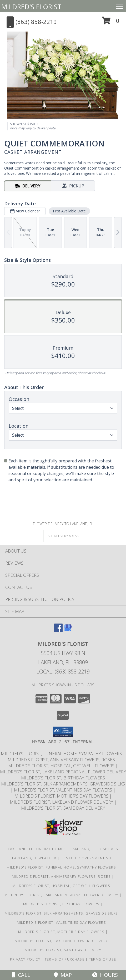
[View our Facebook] (58, 630)
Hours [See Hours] (105, 975)
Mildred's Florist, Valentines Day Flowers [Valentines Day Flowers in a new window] (64, 790)
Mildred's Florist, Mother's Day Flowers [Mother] (62, 796)
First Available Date (69, 211)
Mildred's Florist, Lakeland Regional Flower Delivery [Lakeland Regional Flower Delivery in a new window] (63, 772)
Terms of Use (103, 959)
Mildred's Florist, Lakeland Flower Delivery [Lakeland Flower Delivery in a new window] (62, 802)
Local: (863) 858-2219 (63, 672)
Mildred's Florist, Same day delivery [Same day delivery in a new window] (63, 808)
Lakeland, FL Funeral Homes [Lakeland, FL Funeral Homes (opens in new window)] (37, 849)
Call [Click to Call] (21, 975)
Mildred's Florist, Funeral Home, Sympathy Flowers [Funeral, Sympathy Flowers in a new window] (62, 754)
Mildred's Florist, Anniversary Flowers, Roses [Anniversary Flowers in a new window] (62, 760)
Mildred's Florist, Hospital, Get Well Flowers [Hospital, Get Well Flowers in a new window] (62, 766)
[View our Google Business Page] (68, 630)
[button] (111, 22)
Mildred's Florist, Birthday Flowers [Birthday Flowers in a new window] (64, 778)
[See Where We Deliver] (63, 536)
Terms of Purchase (65, 959)
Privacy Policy (25, 959)
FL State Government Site (87, 858)
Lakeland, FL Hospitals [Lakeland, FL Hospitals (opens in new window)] (94, 849)
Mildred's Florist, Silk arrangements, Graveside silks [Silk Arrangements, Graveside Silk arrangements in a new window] (63, 784)
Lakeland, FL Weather (34, 858)
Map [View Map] (63, 975)
